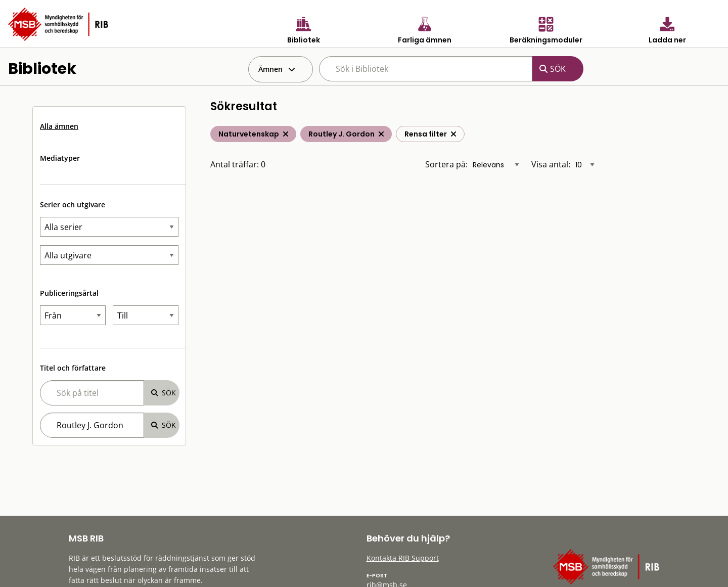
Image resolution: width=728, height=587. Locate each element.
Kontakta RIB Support (403, 558)
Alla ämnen (59, 126)
